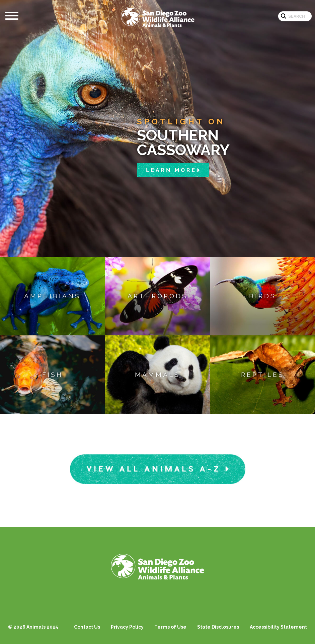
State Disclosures (218, 627)
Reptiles (263, 374)
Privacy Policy (127, 627)
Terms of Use (170, 627)
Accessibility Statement (278, 627)
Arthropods (158, 296)
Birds (263, 296)
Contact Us (87, 627)
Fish (53, 374)
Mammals (157, 374)
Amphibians (52, 296)
